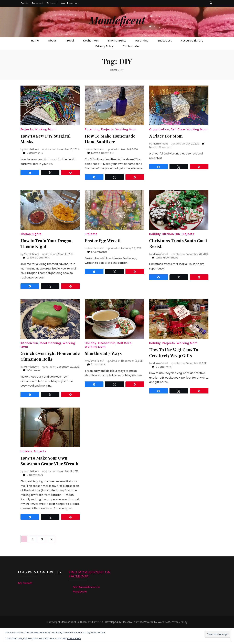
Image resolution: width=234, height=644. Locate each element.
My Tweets (25, 595)
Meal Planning (50, 343)
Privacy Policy (104, 46)
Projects (27, 129)
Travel (70, 41)
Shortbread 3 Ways (105, 353)
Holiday (155, 234)
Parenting (142, 41)
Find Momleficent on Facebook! (90, 586)
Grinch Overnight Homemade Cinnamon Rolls (45, 359)
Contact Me (131, 46)
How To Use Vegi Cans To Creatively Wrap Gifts (176, 352)
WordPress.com (70, 3)
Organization (159, 129)
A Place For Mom (168, 136)
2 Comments (35, 153)
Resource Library (192, 41)
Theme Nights (117, 41)
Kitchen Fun (91, 41)
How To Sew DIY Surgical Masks (48, 138)
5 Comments (99, 252)
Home (35, 41)
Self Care (178, 129)
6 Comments (35, 486)
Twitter (25, 3)
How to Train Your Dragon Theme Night (49, 243)
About (52, 41)
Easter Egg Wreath (105, 240)
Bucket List (165, 41)
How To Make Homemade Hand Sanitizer (113, 138)
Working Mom (45, 129)
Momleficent (117, 20)
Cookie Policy (74, 638)
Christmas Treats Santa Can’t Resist (175, 243)
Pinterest (52, 3)
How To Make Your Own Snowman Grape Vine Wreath (46, 469)
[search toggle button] (211, 3)
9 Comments (164, 367)
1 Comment (34, 376)
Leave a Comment (102, 153)
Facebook (38, 3)
